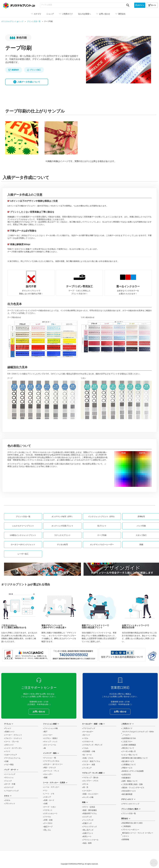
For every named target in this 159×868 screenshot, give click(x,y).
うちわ (86, 748)
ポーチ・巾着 (10, 784)
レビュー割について (130, 755)
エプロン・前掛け (51, 738)
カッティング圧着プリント (62, 526)
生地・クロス (88, 758)
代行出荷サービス (129, 791)
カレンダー (48, 774)
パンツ (8, 751)
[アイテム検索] (83, 5)
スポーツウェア (11, 755)
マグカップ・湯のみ (91, 778)
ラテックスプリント (62, 535)
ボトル (86, 784)
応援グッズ (87, 823)
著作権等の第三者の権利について (135, 758)
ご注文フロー (127, 742)
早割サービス (127, 768)
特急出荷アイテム (90, 813)
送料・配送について (130, 781)
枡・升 (86, 787)
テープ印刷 (102, 535)
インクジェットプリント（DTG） (102, 516)
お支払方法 (126, 775)
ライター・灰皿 (89, 765)
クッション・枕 (50, 758)
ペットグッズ (88, 820)
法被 (7, 761)
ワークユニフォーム (13, 758)
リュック (8, 781)
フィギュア (87, 768)
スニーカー (48, 735)
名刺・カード (49, 800)
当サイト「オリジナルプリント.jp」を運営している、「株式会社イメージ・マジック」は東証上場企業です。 (26, 655)
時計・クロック (50, 768)
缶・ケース (87, 755)
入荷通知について (129, 765)
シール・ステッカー (52, 787)
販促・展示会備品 (90, 810)
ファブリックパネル (52, 761)
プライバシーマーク (152, 656)
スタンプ (47, 797)
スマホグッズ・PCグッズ (93, 745)
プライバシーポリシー (131, 830)
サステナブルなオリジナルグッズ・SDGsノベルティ (138, 733)
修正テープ (48, 827)
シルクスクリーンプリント (23, 526)
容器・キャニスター (91, 794)
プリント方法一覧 (23, 516)
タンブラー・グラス (91, 781)
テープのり (48, 823)
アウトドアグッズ (90, 827)
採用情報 (126, 840)
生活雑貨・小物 (89, 751)
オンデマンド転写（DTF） (62, 516)
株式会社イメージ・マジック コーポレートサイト (138, 835)
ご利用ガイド (127, 728)
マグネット (48, 810)
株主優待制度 (127, 794)
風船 (46, 778)
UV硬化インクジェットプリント (23, 535)
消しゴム (47, 830)
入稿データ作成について (29, 82)
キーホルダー (88, 732)
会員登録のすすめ (129, 738)
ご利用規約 (126, 826)
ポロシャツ (9, 745)
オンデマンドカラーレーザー (102, 544)
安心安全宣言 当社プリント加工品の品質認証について (122, 655)
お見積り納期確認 (129, 745)
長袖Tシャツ (10, 732)
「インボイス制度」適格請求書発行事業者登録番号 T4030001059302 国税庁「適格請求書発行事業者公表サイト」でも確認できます (74, 655)
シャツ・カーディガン (14, 748)
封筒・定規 (48, 820)
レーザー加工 (23, 554)
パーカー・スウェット (14, 735)
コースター (87, 791)
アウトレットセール (91, 840)
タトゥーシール (50, 745)
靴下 (46, 732)
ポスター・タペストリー (53, 764)
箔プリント (102, 526)
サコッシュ (9, 778)
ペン (46, 790)
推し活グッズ (88, 830)
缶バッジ (87, 735)
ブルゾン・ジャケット (14, 738)
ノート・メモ (49, 794)
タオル (8, 800)
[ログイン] (140, 5)
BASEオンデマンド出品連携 (133, 771)
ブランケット (10, 804)
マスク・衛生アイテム (92, 761)
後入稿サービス (128, 761)
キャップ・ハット (51, 742)
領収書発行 (126, 778)
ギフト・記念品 (89, 807)
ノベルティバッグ (12, 791)
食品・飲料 (87, 843)
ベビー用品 (9, 765)
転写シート (87, 836)
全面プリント (88, 833)
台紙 (46, 804)
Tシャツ (8, 728)
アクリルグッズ (89, 728)
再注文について (128, 748)
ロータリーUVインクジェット (23, 544)
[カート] (152, 5)
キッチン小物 (88, 797)
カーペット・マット (52, 771)
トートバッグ (10, 774)
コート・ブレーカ (12, 742)
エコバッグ (9, 787)
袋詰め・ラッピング (133, 788)
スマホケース (88, 742)
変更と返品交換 (132, 784)
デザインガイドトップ (131, 804)
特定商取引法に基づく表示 (132, 823)
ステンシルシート (51, 813)
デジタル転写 (62, 544)
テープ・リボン (50, 807)
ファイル (47, 817)
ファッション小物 (51, 728)
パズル (86, 738)
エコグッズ (87, 817)
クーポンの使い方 (129, 751)
